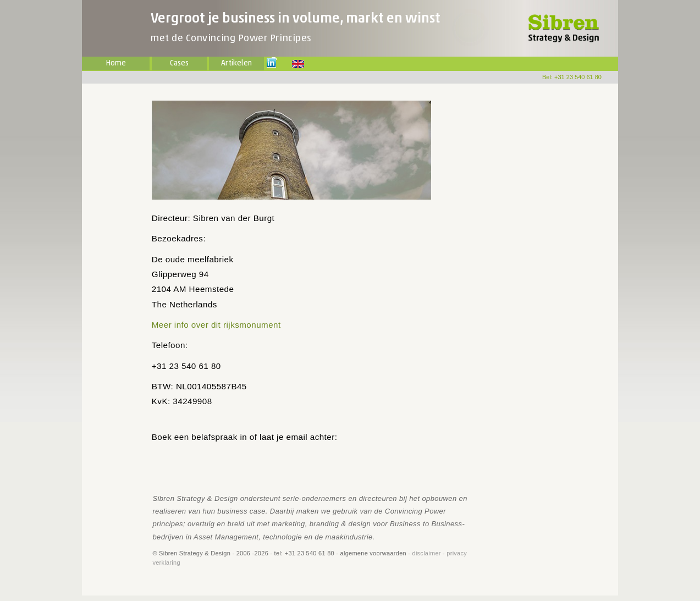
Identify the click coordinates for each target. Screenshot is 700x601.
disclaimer (427, 553)
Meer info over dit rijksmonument (216, 325)
